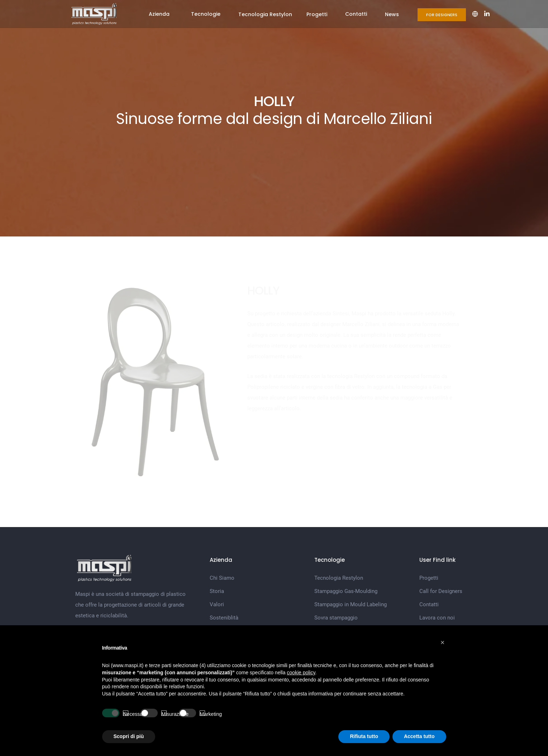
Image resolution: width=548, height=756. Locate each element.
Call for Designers (441, 591)
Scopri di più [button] (129, 736)
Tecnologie (206, 14)
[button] (443, 642)
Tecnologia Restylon (265, 14)
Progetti (317, 14)
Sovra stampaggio (336, 618)
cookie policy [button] (301, 673)
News (392, 14)
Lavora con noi (437, 618)
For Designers (442, 15)
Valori (217, 604)
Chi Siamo (222, 578)
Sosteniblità (224, 618)
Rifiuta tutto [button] (364, 736)
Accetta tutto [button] (419, 736)
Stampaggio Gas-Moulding (346, 591)
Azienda (159, 14)
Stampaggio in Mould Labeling (351, 604)
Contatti (356, 14)
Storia (217, 591)
